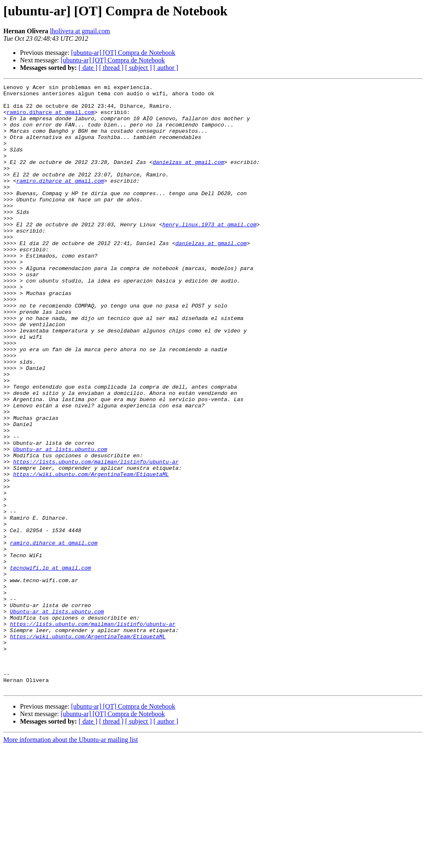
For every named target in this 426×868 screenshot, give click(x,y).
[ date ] (88, 68)
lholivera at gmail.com (80, 31)
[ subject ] (139, 68)
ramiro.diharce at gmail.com (51, 118)
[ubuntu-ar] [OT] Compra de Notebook (123, 53)
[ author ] (166, 68)
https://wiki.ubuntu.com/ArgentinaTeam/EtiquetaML (91, 553)
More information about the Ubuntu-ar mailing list (71, 861)
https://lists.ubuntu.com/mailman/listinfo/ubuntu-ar (96, 538)
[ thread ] (111, 68)
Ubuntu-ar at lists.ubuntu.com (60, 523)
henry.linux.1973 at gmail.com (209, 253)
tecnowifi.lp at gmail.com (51, 665)
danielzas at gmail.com (188, 178)
